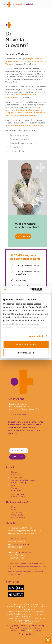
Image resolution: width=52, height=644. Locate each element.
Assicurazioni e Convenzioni (24, 480)
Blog (13, 485)
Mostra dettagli (36, 336)
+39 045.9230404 (19, 539)
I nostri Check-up (19, 483)
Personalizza (26, 353)
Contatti (15, 488)
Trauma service (18, 512)
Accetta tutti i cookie (26, 344)
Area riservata (17, 494)
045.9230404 (25, 552)
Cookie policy (25, 626)
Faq (13, 507)
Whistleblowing (38, 626)
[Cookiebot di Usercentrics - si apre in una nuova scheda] (31, 290)
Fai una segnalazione (19, 414)
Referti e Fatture (19, 497)
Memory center (18, 517)
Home (14, 472)
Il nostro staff (17, 477)
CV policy (13, 628)
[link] (16, 588)
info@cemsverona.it (21, 544)
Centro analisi (17, 515)
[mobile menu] (48, 4)
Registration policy (26, 628)
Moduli (14, 510)
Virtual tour (16, 491)
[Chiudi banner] (48, 290)
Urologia (23, 54)
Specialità (16, 475)
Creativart (37, 630)
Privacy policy (13, 626)
